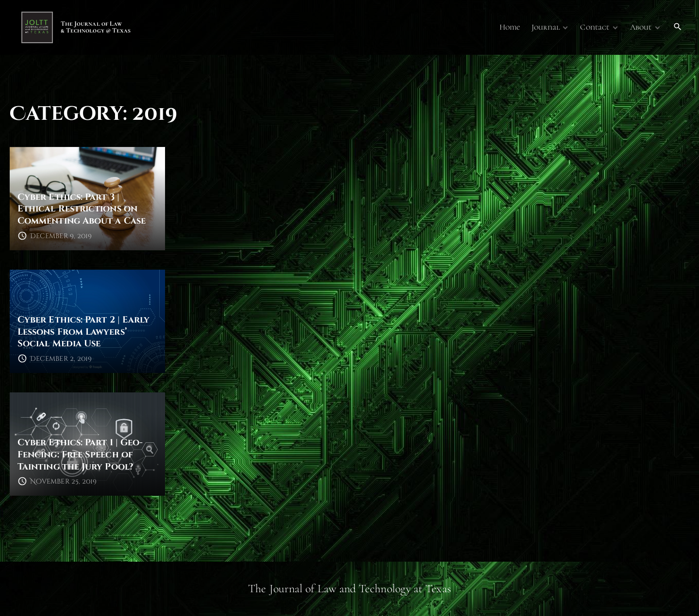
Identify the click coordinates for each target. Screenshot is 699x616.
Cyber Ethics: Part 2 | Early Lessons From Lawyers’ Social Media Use (83, 332)
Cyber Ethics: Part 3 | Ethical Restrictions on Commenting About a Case (82, 209)
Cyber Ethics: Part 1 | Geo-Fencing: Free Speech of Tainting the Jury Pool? (80, 454)
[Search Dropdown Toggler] (678, 27)
